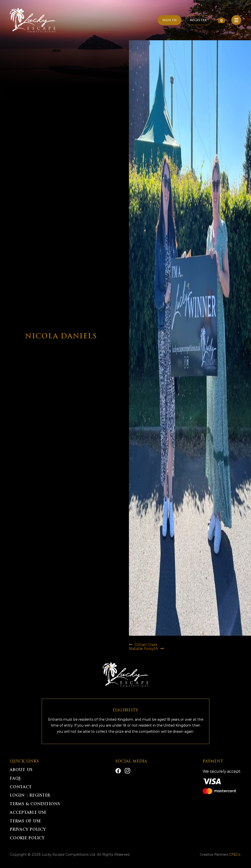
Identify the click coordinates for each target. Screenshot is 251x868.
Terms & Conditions (35, 804)
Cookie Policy (27, 838)
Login (17, 796)
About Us (21, 770)
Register (198, 20)
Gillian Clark (146, 644)
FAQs (15, 779)
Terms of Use (25, 821)
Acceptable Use (28, 813)
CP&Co (235, 854)
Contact (21, 787)
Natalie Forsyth (144, 648)
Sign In (169, 20)
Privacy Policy (28, 830)
